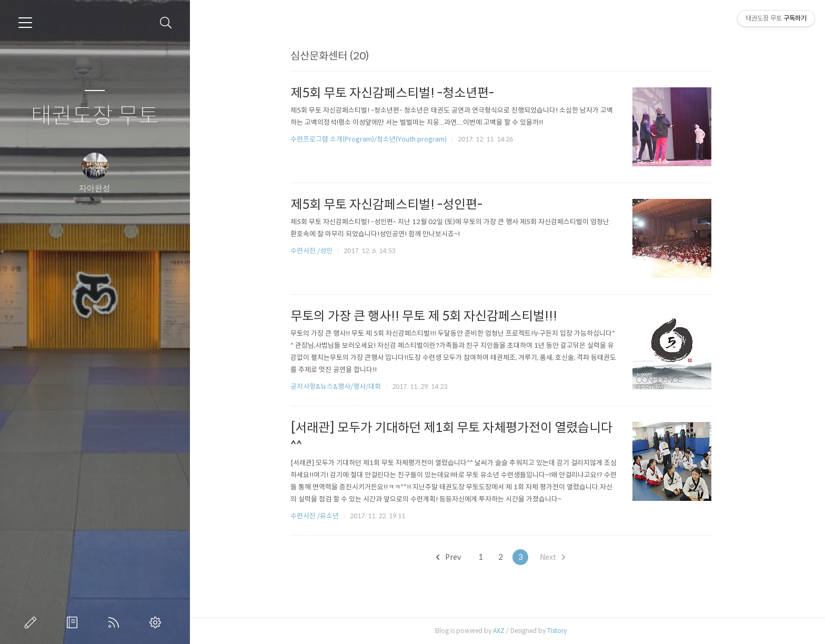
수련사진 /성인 (319, 251)
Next (559, 557)
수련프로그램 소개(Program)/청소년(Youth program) (375, 139)
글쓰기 (33, 622)
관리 (157, 622)
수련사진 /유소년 (321, 516)
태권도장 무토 (95, 116)
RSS (116, 622)
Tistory (563, 631)
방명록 (74, 622)
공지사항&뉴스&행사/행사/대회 (342, 386)
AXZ (505, 631)
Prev (455, 557)
